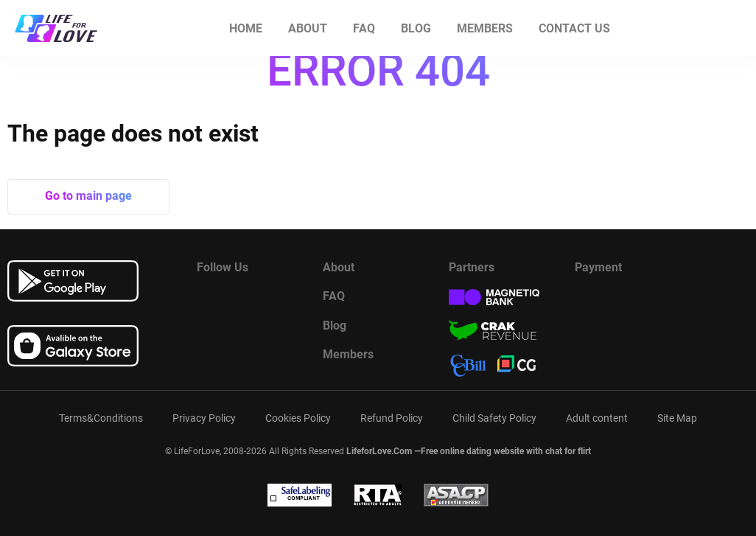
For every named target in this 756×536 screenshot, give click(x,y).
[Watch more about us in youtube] (245, 300)
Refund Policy (392, 418)
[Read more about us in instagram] (281, 300)
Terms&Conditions (101, 418)
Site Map (677, 418)
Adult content (597, 418)
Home (246, 28)
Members (485, 28)
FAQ (364, 28)
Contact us (574, 28)
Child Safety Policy (494, 418)
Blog (416, 28)
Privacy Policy (204, 418)
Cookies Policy (298, 418)
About (308, 28)
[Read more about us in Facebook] (208, 300)
